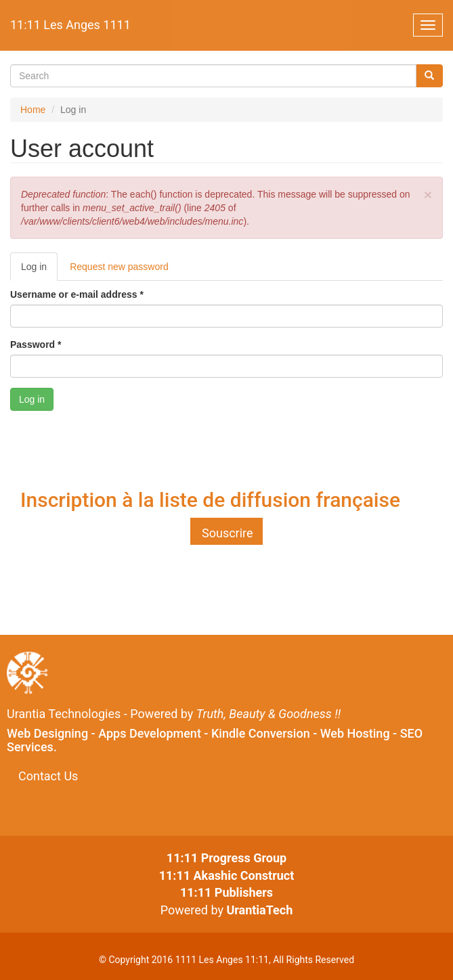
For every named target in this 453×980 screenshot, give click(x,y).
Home (33, 110)
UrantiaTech (259, 910)
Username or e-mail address (77, 294)
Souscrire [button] (228, 533)
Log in (39, 270)
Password (36, 344)
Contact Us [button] (48, 776)
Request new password (119, 267)
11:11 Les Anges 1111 (70, 25)
